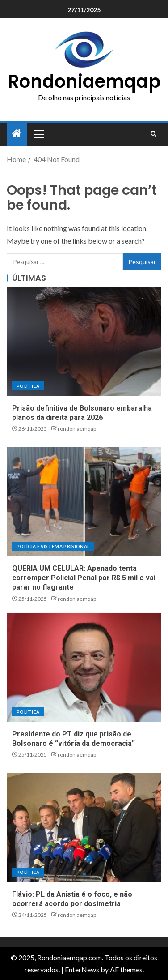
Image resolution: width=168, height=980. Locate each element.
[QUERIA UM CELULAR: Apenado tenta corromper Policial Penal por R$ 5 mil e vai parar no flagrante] (84, 501)
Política (28, 386)
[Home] (17, 134)
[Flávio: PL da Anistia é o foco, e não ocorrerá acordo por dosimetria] (84, 827)
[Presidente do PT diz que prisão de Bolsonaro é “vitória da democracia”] (84, 667)
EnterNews (82, 969)
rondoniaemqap (77, 429)
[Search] (153, 134)
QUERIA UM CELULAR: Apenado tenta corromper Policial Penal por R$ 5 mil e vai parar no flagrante (84, 578)
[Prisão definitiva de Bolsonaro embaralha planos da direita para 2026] (84, 341)
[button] (38, 134)
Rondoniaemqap (84, 81)
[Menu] (38, 134)
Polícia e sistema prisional (53, 546)
